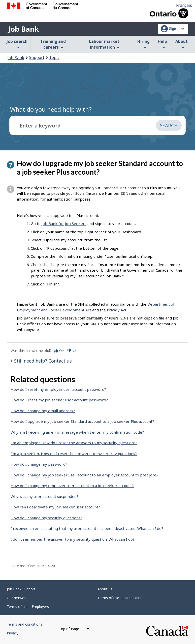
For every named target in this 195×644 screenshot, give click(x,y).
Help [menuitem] (162, 44)
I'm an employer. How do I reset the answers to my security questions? (74, 443)
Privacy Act (117, 310)
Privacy (13, 633)
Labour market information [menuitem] (104, 44)
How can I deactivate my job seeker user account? (55, 507)
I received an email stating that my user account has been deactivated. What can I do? (87, 528)
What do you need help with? (51, 109)
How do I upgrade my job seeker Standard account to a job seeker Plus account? (82, 421)
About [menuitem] (182, 44)
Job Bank (23, 29)
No (72, 351)
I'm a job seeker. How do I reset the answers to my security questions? (74, 454)
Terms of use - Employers (28, 607)
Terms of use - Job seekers (119, 598)
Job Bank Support (21, 589)
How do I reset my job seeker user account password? (59, 400)
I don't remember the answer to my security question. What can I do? (73, 539)
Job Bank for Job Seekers (64, 223)
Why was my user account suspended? (44, 496)
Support (37, 57)
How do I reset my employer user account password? (58, 389)
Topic (54, 57)
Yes (59, 351)
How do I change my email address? (43, 411)
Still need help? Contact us (42, 361)
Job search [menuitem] (17, 44)
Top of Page (74, 629)
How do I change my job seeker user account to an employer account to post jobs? (85, 475)
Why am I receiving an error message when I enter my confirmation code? (77, 432)
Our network (17, 598)
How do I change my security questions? (46, 518)
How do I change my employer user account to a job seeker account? (72, 486)
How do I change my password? (39, 464)
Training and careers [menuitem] (53, 44)
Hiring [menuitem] (143, 44)
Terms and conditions (25, 624)
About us (105, 589)
